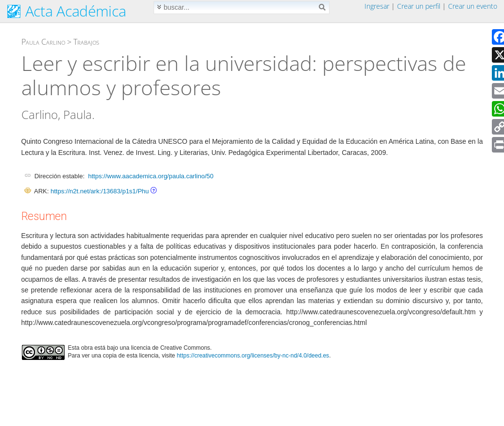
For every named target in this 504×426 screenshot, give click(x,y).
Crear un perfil (419, 6)
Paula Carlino (43, 42)
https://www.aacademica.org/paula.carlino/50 (151, 176)
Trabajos (86, 42)
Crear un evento (473, 6)
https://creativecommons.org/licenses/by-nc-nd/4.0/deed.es (253, 356)
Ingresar (377, 6)
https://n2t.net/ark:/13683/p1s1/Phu (100, 191)
